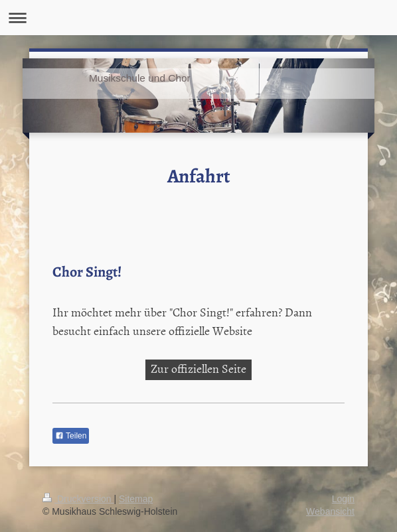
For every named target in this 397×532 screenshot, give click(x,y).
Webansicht (330, 511)
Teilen (71, 436)
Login (343, 499)
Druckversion (78, 499)
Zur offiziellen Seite (198, 368)
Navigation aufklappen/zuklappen (198, 18)
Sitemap (136, 499)
